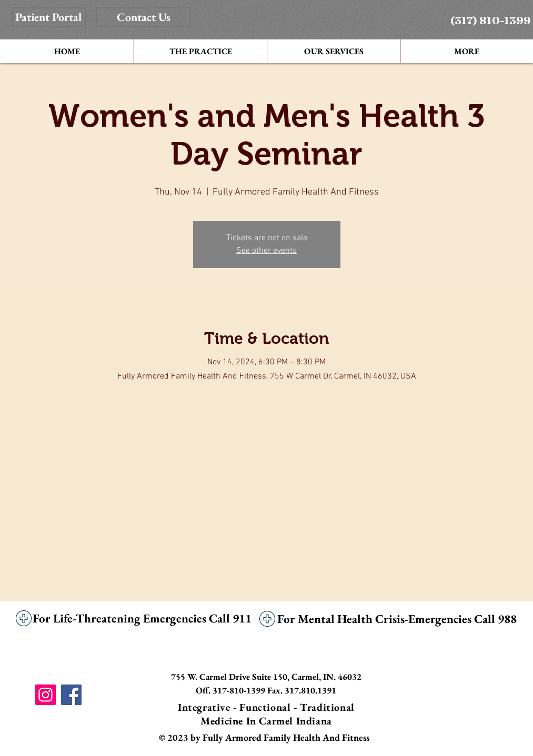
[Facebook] (71, 695)
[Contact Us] (144, 17)
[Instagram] (46, 695)
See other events (266, 251)
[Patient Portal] (49, 17)
